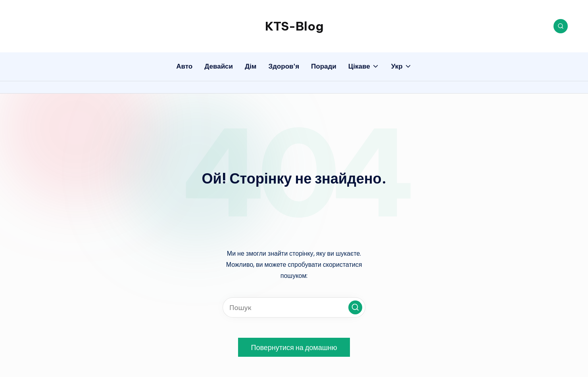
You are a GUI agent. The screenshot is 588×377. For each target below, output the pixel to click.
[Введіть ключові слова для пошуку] (294, 307)
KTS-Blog (294, 26)
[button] (355, 307)
